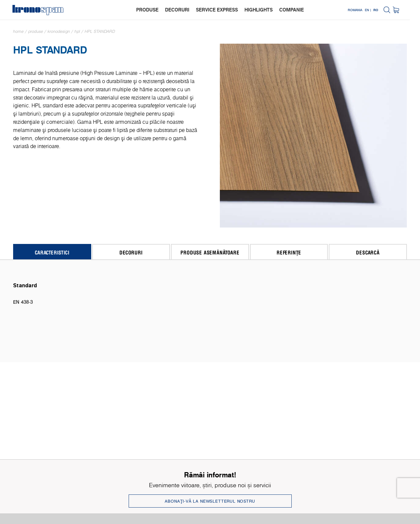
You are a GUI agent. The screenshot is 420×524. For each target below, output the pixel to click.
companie (298, 10)
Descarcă (368, 252)
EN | (378, 10)
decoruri (184, 10)
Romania (365, 10)
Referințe (289, 252)
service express (224, 10)
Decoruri (131, 252)
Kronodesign (59, 31)
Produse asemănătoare (210, 252)
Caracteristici (52, 252)
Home (18, 31)
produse (154, 10)
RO (386, 10)
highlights (265, 10)
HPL (77, 31)
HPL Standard (100, 31)
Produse (36, 31)
